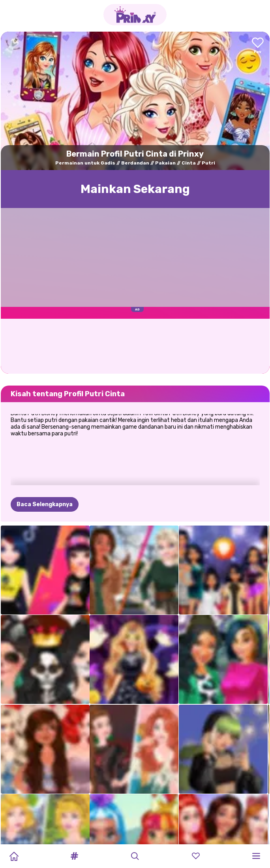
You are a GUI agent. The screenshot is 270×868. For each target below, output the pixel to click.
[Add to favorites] (258, 46)
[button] (75, 856)
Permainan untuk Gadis (85, 163)
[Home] (14, 856)
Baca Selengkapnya (45, 504)
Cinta (189, 163)
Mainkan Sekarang (135, 189)
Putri (208, 163)
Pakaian (165, 163)
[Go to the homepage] (135, 15)
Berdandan (135, 163)
